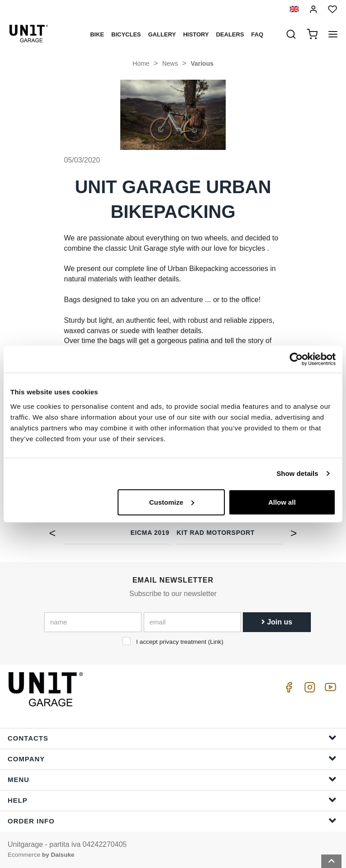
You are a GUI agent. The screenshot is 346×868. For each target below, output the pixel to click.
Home (141, 63)
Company (172, 758)
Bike (97, 34)
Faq (257, 34)
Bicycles (126, 34)
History (196, 34)
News (170, 63)
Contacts (172, 738)
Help (172, 800)
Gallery (162, 34)
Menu (172, 779)
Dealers (230, 34)
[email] (192, 622)
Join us (277, 622)
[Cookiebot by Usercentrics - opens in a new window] (296, 359)
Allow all (282, 502)
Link (216, 642)
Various (202, 63)
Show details (298, 473)
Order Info (172, 821)
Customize (172, 502)
